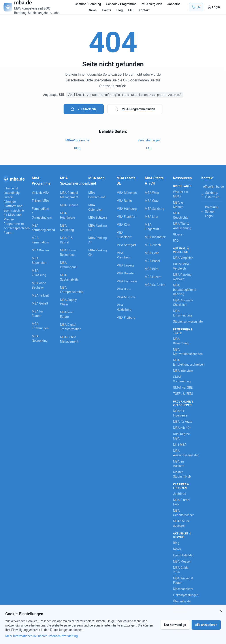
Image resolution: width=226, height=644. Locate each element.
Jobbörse (174, 4)
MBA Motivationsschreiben (184, 352)
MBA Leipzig (125, 265)
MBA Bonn (124, 289)
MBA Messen (182, 561)
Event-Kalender (183, 555)
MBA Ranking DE (98, 228)
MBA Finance (69, 205)
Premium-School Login (210, 212)
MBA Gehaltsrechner (183, 513)
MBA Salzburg (154, 209)
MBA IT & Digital (66, 240)
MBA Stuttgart (126, 245)
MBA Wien (152, 193)
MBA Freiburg (126, 318)
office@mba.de (213, 187)
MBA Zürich (153, 245)
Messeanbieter (183, 589)
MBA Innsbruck (155, 237)
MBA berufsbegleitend (41, 228)
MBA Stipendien (39, 260)
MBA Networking (40, 338)
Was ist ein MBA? (181, 194)
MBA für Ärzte (183, 422)
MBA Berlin (124, 201)
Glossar (178, 234)
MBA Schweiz (98, 218)
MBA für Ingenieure (180, 413)
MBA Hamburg (127, 209)
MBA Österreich (95, 207)
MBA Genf (152, 253)
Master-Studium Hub (182, 474)
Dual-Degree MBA (181, 436)
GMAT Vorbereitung (182, 379)
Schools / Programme (121, 4)
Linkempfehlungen (184, 595)
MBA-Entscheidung (182, 313)
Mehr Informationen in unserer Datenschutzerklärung (41, 636)
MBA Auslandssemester (184, 453)
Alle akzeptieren (206, 625)
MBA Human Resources (69, 253)
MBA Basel (152, 261)
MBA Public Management (69, 339)
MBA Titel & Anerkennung (182, 226)
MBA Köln (123, 225)
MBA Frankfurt (126, 217)
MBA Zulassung (39, 273)
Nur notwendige (175, 625)
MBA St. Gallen (155, 285)
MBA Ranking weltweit (182, 277)
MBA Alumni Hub (182, 502)
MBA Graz (152, 201)
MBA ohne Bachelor (39, 285)
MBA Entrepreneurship (71, 290)
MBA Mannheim (124, 255)
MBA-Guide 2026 (181, 570)
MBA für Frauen (37, 314)
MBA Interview (183, 371)
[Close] (221, 611)
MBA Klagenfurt (152, 227)
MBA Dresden (126, 273)
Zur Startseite (84, 109)
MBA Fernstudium (40, 240)
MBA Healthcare (68, 215)
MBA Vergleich (152, 4)
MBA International (69, 265)
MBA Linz (151, 217)
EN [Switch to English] (196, 7)
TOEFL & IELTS (183, 394)
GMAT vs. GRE (183, 388)
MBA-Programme (77, 140)
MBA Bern (152, 269)
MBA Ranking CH (98, 253)
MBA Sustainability (69, 277)
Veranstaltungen (149, 140)
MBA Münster (126, 297)
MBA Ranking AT (98, 240)
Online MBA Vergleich (181, 266)
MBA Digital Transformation (71, 327)
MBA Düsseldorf (124, 235)
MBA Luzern (153, 277)
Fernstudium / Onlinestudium (41, 213)
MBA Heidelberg (124, 307)
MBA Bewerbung (181, 341)
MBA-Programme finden (135, 109)
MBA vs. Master (179, 205)
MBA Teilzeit (40, 295)
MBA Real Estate (67, 314)
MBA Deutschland (97, 195)
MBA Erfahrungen (40, 326)
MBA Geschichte (181, 215)
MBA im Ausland (179, 464)
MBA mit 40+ (182, 428)
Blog (120, 10)
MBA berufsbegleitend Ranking (184, 290)
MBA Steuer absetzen (181, 523)
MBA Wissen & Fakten (183, 580)
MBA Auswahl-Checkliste (183, 303)
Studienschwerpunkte (184, 322)
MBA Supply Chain (68, 302)
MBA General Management (69, 195)
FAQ (131, 10)
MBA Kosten (40, 250)
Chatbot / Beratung (88, 4)
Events (107, 10)
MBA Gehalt (40, 303)
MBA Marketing (67, 228)
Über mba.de (182, 601)
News (93, 10)
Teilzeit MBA (40, 201)
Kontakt (144, 10)
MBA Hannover (127, 281)
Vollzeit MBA (40, 193)
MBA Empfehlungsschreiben (184, 362)
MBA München (127, 193)
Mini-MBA (180, 445)
